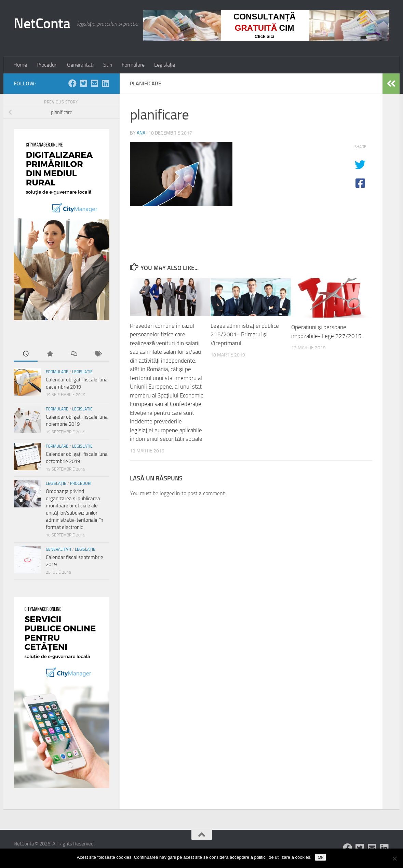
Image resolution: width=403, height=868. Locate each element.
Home (20, 65)
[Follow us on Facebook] (72, 83)
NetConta (42, 24)
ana (141, 133)
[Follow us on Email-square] (94, 83)
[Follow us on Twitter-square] (83, 83)
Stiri (108, 65)
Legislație (165, 65)
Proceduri (47, 65)
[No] (394, 858)
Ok (320, 857)
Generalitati (80, 65)
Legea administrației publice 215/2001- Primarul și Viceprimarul (245, 334)
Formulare (133, 65)
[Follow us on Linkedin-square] (105, 83)
